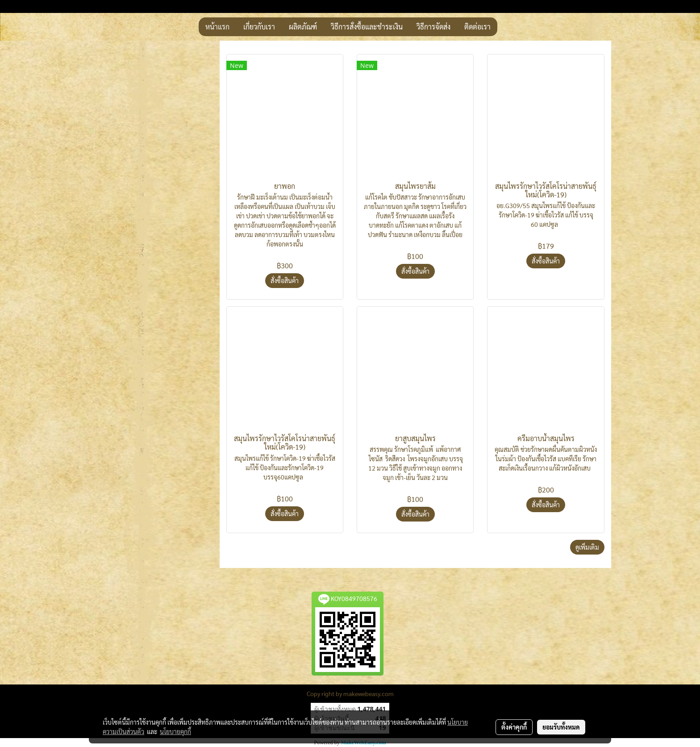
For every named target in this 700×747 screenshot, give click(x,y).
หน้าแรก (217, 27)
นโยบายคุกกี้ (175, 731)
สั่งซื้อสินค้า (285, 280)
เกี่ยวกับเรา (259, 27)
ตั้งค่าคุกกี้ (514, 727)
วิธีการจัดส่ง (433, 27)
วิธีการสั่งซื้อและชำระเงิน (367, 27)
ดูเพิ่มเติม (587, 547)
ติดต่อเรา (477, 27)
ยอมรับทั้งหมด (561, 727)
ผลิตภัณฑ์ (303, 27)
